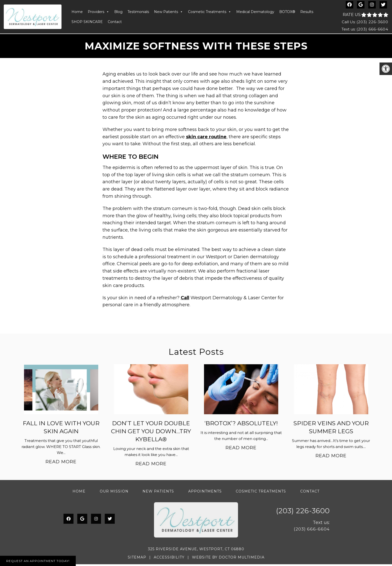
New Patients (168, 13)
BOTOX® (287, 13)
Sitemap (137, 559)
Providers (98, 13)
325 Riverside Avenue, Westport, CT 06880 (196, 551)
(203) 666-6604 (372, 30)
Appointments (205, 493)
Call (185, 299)
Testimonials (138, 13)
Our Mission (114, 493)
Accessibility (169, 559)
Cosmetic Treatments (210, 13)
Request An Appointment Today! (38, 561)
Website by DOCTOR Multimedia (228, 559)
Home (77, 13)
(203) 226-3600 (372, 23)
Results (307, 13)
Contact (115, 23)
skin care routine (206, 138)
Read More (61, 463)
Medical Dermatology (255, 13)
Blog (118, 13)
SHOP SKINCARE (87, 23)
